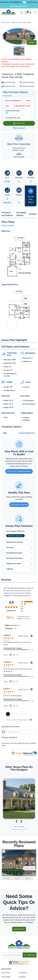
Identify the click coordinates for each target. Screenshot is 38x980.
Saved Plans (23, 973)
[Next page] (31, 714)
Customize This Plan (19, 505)
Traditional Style (16, 23)
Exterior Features (14, 558)
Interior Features (14, 553)
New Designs (6, 977)
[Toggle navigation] (35, 12)
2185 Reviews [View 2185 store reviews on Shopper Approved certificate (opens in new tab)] (13, 611)
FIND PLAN (30, 955)
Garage (10, 569)
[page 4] (22, 714)
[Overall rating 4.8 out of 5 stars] (11, 607)
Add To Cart (19, 123)
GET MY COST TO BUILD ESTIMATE (19, 471)
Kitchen (10, 547)
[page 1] (8, 714)
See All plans (19, 827)
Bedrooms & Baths (15, 542)
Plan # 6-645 (29, 868)
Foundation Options (21, 214)
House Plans (6, 23)
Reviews (33, 214)
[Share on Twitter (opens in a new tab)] (14, 655)
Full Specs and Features (7, 214)
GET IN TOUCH (19, 929)
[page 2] (13, 714)
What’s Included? (19, 128)
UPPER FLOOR (28, 878)
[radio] (27, 602)
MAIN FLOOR (17, 878)
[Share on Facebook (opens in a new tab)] (11, 655)
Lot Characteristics (15, 531)
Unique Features (14, 564)
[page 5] (26, 714)
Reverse (32, 42)
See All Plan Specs (31, 196)
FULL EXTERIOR (7, 878)
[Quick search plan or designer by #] (12, 955)
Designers (23, 977)
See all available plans (19, 6)
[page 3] (17, 714)
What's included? (8, 225)
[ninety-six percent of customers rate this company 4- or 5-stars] (19, 618)
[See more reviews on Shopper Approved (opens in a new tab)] (17, 655)
